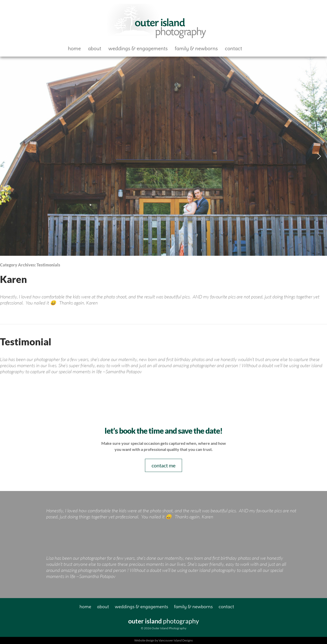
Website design (144, 640)
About (95, 48)
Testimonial (26, 342)
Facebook (254, 48)
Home (75, 48)
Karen (13, 279)
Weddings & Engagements (138, 48)
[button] (8, 156)
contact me (163, 465)
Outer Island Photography (157, 22)
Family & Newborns (196, 48)
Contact (234, 48)
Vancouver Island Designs (176, 640)
